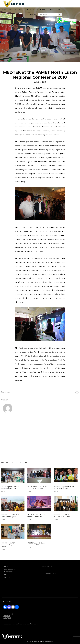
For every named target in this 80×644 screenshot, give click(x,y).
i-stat (9, 392)
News (6, 574)
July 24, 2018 (40, 82)
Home (6, 566)
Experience (8, 572)
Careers (7, 577)
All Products (9, 569)
